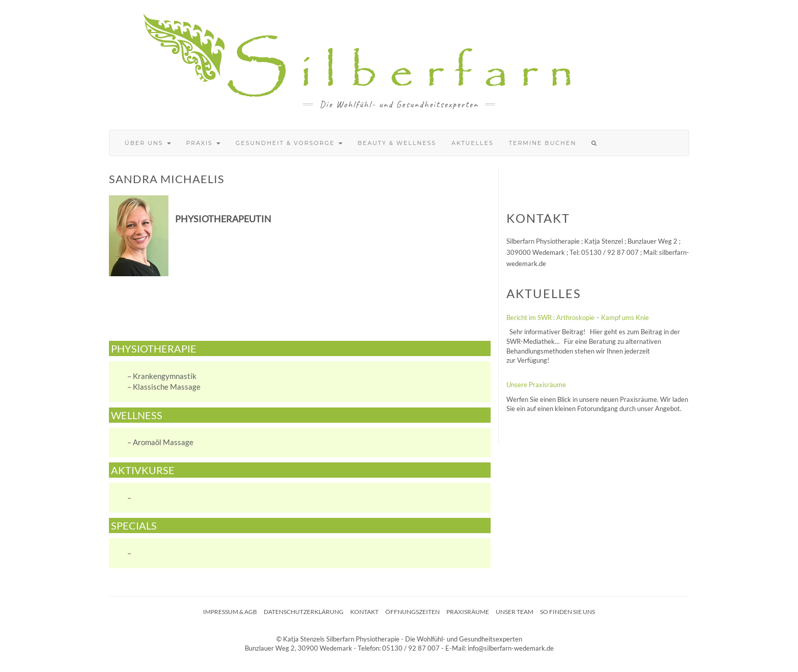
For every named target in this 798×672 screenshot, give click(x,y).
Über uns (148, 143)
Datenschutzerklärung (304, 612)
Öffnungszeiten (412, 612)
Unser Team (515, 612)
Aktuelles (473, 143)
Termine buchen (543, 143)
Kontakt (364, 612)
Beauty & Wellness (397, 143)
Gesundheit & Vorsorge (289, 143)
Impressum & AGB (230, 612)
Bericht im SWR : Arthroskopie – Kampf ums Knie (578, 317)
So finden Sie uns (567, 612)
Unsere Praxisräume (536, 385)
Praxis (203, 143)
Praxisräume (468, 612)
